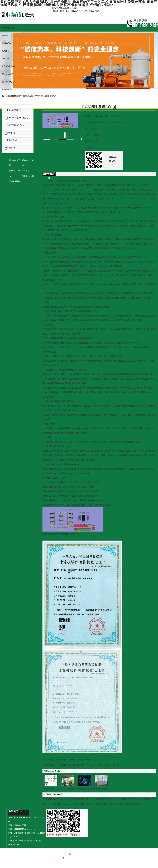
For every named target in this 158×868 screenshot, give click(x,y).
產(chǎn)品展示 (29, 96)
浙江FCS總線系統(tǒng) (60, 804)
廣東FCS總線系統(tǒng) (129, 804)
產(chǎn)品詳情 (49, 174)
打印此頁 (91, 765)
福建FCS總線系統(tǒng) (106, 804)
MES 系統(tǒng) (85, 789)
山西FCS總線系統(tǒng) (127, 799)
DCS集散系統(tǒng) (102, 789)
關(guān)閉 (105, 765)
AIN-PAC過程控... (68, 789)
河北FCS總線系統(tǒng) (83, 804)
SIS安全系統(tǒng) (51, 789)
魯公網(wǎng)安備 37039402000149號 (79, 858)
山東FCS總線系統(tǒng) (53, 799)
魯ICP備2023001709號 (79, 854)
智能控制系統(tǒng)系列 (47, 96)
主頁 (18, 96)
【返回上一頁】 (119, 765)
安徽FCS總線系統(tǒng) (104, 799)
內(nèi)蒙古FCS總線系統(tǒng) (79, 799)
